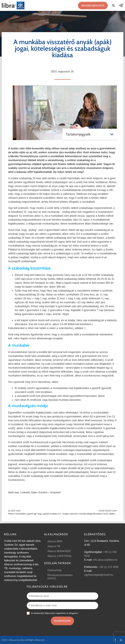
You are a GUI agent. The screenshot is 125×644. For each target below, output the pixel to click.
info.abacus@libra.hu (105, 560)
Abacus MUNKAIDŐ (59, 551)
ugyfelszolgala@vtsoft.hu (99, 575)
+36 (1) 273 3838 (109, 567)
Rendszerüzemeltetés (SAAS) (60, 577)
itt (85, 328)
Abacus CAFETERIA (59, 556)
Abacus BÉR (55, 541)
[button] (113, 6)
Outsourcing (54, 570)
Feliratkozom (62, 621)
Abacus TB (54, 546)
